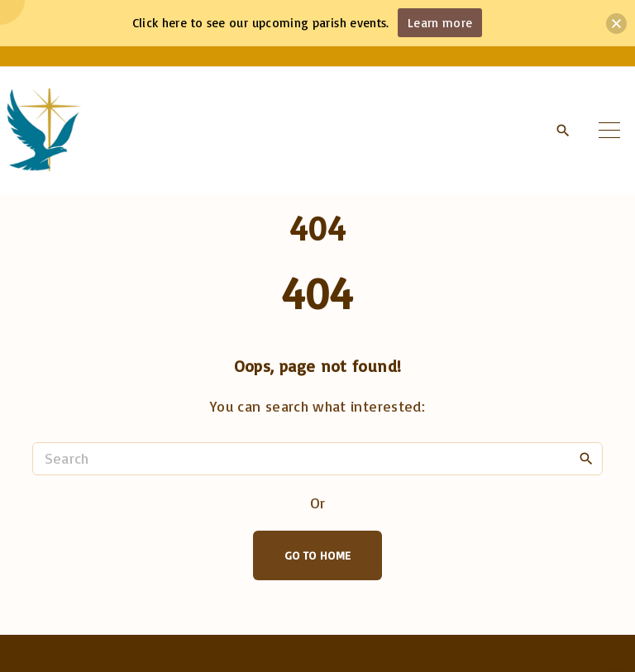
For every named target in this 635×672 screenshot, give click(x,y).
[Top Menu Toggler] (609, 130)
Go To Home (318, 555)
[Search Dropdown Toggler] (563, 131)
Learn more (440, 23)
